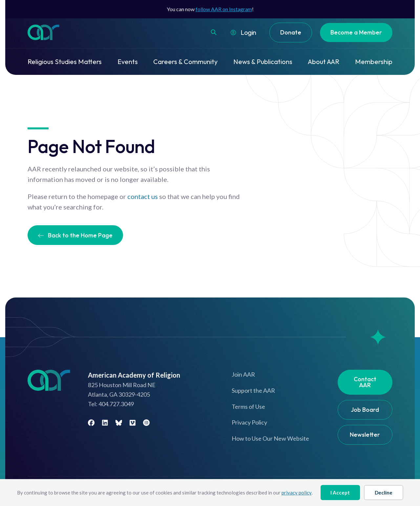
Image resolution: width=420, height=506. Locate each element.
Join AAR (243, 374)
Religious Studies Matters (65, 62)
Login (248, 32)
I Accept (340, 493)
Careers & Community (185, 62)
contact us (143, 196)
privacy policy (297, 493)
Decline (384, 493)
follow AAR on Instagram (224, 9)
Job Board (365, 410)
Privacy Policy (249, 422)
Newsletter (365, 435)
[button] (214, 32)
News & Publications (263, 62)
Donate (291, 32)
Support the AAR (253, 390)
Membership (374, 62)
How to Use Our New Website (270, 438)
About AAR (324, 62)
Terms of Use (248, 407)
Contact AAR (365, 382)
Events (128, 62)
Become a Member (356, 32)
